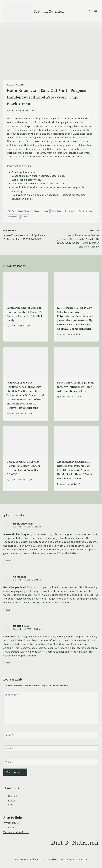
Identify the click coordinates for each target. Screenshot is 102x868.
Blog (11, 805)
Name (9, 735)
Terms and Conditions (16, 832)
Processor (13, 217)
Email (9, 749)
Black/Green (24, 211)
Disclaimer (9, 828)
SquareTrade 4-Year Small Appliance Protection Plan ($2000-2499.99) (26, 234)
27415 (11, 211)
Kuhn (72, 211)
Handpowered (59, 211)
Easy (36, 211)
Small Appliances (16, 85)
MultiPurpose (85, 211)
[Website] (51, 762)
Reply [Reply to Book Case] (8, 561)
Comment (11, 695)
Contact (13, 796)
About (12, 800)
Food (45, 211)
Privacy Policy (11, 823)
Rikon (25, 217)
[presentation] (26, 287)
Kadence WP (80, 859)
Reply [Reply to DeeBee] (8, 663)
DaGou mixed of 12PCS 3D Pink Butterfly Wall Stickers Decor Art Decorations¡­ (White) (75, 387)
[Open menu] (96, 11)
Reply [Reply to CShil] (8, 610)
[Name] (51, 735)
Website (9, 762)
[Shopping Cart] (90, 11)
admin (12, 111)
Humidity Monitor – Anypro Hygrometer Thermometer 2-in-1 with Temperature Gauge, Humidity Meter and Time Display (76, 238)
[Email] (51, 748)
